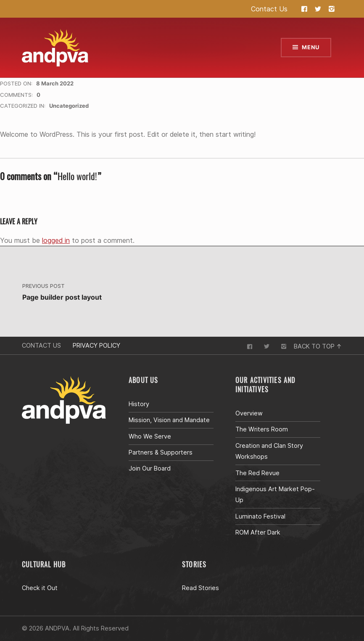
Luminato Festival (260, 516)
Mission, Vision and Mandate (169, 420)
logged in (56, 240)
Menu (311, 47)
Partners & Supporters (161, 452)
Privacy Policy (96, 345)
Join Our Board (150, 468)
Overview (249, 413)
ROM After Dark (258, 532)
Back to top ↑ (318, 346)
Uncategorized (69, 106)
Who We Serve (150, 436)
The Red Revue (257, 473)
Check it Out (40, 588)
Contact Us (269, 9)
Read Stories (200, 588)
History (139, 404)
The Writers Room (262, 429)
